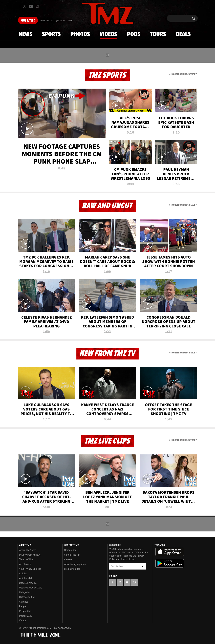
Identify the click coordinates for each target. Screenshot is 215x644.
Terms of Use (26, 559)
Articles (23, 574)
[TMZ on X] (25, 6)
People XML (25, 611)
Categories (25, 592)
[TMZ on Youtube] (31, 6)
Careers (68, 559)
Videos (108, 34)
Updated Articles (28, 583)
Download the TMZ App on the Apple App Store (170, 552)
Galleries (24, 602)
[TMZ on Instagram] (37, 6)
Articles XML (26, 578)
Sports (51, 34)
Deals (183, 34)
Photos (80, 34)
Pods (134, 34)
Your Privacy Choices (30, 569)
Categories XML (27, 597)
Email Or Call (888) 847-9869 (56, 21)
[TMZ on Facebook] (20, 6)
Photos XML (26, 616)
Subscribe (142, 566)
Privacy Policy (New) (30, 555)
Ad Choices (25, 564)
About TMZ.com (28, 550)
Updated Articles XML (30, 588)
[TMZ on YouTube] (127, 582)
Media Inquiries (72, 569)
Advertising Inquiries (75, 564)
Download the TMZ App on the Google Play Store (170, 563)
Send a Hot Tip (72, 555)
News (25, 34)
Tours (158, 34)
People (23, 606)
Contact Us (70, 550)
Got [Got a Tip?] (28, 21)
